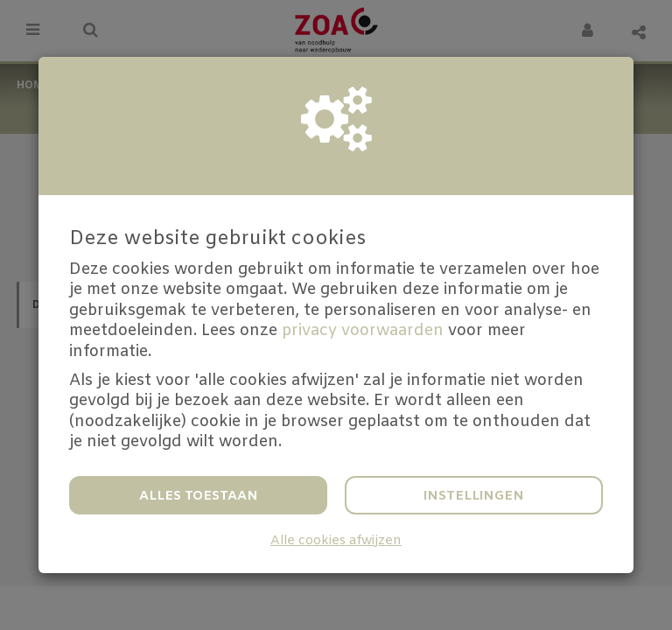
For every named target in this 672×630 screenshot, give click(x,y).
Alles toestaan (199, 496)
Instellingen (474, 496)
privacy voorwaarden (363, 331)
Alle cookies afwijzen (336, 541)
